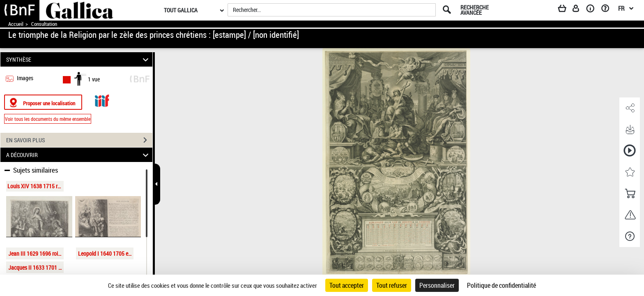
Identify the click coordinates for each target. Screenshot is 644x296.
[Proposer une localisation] (43, 102)
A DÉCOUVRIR (79, 155)
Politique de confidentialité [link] (501, 285)
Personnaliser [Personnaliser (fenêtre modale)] (437, 285)
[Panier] (566, 10)
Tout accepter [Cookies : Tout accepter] (347, 285)
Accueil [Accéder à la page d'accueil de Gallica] (16, 24)
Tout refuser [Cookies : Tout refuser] (392, 285)
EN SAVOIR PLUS (79, 140)
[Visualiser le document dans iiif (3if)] (102, 100)
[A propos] (593, 10)
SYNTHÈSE (79, 59)
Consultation (44, 24)
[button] (630, 108)
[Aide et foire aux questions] (608, 10)
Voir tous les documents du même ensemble (48, 119)
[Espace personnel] (580, 10)
